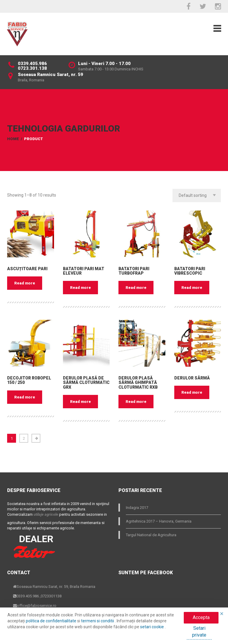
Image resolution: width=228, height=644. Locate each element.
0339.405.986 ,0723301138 (39, 596)
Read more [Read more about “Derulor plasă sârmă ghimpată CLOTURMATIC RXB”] (136, 402)
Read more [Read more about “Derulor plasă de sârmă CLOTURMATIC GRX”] (80, 402)
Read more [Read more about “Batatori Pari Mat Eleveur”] (80, 288)
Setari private (199, 632)
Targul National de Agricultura (151, 535)
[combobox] (197, 196)
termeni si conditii (98, 621)
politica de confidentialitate (52, 621)
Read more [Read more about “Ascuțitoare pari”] (25, 283)
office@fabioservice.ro (37, 606)
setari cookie (152, 627)
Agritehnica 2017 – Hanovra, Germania (159, 521)
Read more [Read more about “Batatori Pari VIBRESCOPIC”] (192, 288)
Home (13, 139)
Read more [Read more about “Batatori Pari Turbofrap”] (136, 288)
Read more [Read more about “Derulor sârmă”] (192, 392)
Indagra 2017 (137, 508)
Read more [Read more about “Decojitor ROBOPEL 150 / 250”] (25, 397)
